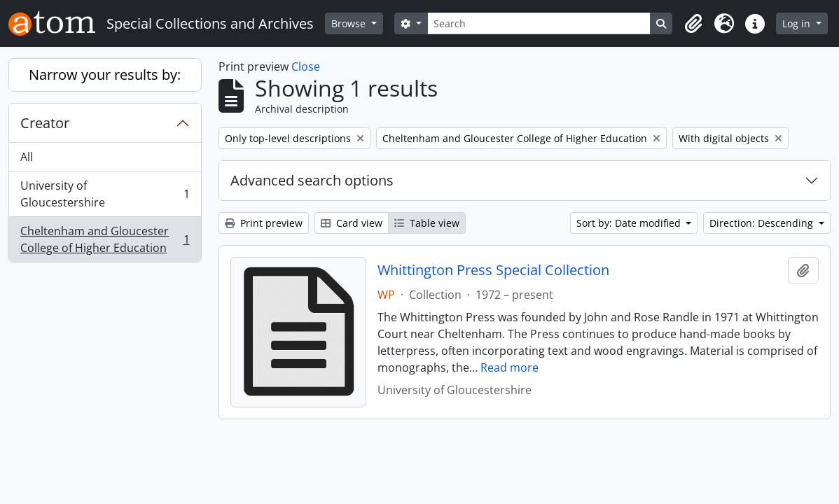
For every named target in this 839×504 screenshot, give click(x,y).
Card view (352, 223)
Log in (798, 23)
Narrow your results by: (105, 75)
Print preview (264, 223)
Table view (427, 223)
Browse (350, 23)
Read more (509, 367)
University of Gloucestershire (105, 194)
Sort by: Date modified (630, 223)
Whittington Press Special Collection (493, 270)
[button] (693, 24)
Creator (45, 123)
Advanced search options (312, 180)
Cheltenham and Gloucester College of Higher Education (105, 239)
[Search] (539, 23)
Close (306, 66)
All (27, 157)
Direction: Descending (763, 223)
